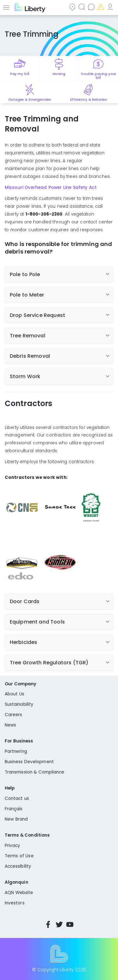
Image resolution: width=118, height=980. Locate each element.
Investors (15, 903)
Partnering (16, 751)
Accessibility (18, 866)
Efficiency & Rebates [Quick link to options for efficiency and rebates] (89, 99)
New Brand (16, 819)
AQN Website (19, 893)
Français (14, 809)
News (10, 725)
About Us (14, 694)
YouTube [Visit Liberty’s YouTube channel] (70, 924)
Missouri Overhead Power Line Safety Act (51, 187)
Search (82, 7)
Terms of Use (19, 856)
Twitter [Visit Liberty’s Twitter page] (59, 924)
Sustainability (19, 704)
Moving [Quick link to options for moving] (59, 74)
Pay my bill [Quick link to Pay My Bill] (20, 74)
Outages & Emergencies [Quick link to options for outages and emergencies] (30, 99)
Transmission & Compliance (35, 772)
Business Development (29, 762)
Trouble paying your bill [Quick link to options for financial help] (98, 76)
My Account (111, 7)
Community (73, 7)
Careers (13, 715)
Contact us (92, 7)
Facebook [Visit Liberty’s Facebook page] (48, 924)
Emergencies (101, 7)
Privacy (12, 846)
